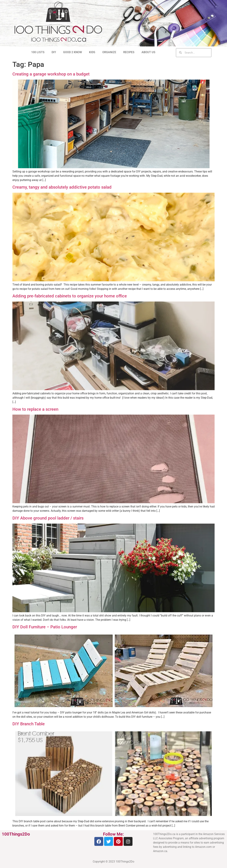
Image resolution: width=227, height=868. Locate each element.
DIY (54, 52)
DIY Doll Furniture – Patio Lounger (45, 627)
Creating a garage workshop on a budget (51, 74)
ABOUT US (148, 52)
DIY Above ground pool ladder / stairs (48, 518)
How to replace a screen (35, 409)
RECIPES (129, 52)
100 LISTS (38, 52)
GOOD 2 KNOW (73, 52)
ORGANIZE (109, 52)
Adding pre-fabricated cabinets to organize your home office (70, 296)
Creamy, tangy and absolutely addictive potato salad (62, 187)
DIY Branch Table (29, 724)
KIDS (92, 52)
